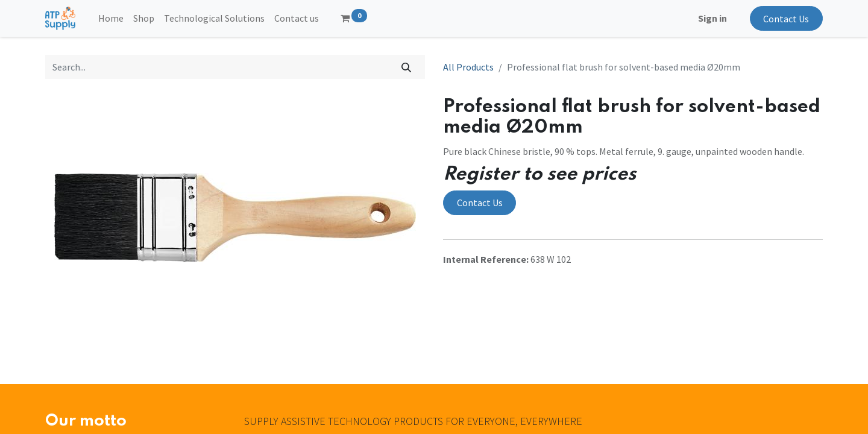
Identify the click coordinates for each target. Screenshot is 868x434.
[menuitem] (111, 18)
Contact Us (786, 19)
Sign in (712, 18)
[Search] (407, 67)
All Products (468, 67)
